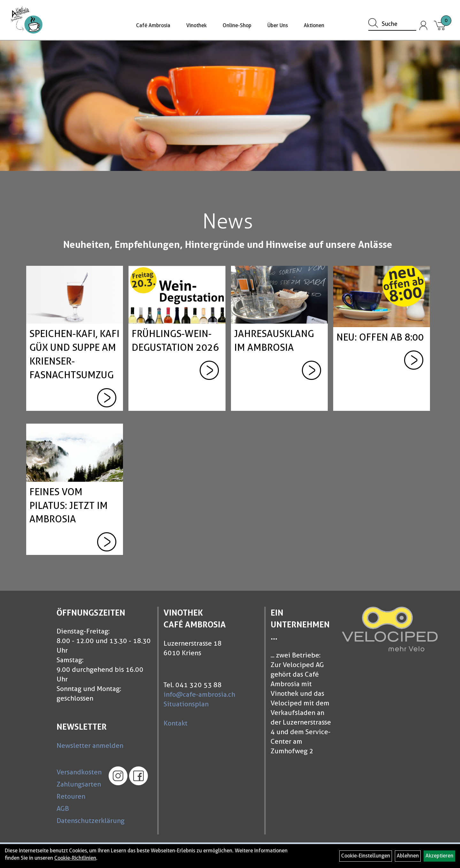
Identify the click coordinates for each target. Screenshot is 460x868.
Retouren (71, 796)
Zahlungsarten (78, 784)
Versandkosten (78, 772)
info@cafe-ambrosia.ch (199, 694)
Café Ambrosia (153, 25)
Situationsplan (186, 704)
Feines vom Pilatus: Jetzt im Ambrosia (69, 505)
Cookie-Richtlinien (75, 858)
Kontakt (176, 723)
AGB (63, 808)
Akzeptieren (439, 856)
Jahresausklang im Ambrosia (274, 340)
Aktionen (314, 25)
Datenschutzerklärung (78, 821)
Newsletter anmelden (90, 745)
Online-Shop (237, 25)
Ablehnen (408, 856)
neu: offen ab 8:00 (380, 337)
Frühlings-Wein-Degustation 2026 (175, 340)
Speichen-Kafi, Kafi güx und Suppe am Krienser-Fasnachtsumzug (74, 354)
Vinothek (196, 25)
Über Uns (278, 25)
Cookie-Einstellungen (366, 856)
